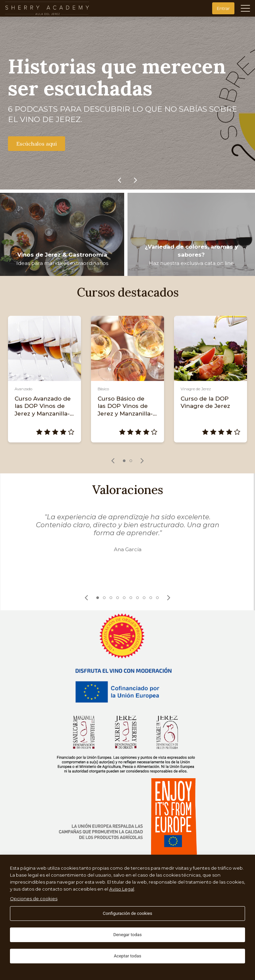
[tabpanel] (44, 379)
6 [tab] (131, 598)
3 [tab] (111, 598)
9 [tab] (151, 598)
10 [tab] (157, 598)
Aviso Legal (122, 889)
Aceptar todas (128, 956)
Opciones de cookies (34, 899)
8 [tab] (144, 598)
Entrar (223, 8)
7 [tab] (137, 598)
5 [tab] (124, 598)
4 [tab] (118, 598)
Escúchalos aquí (37, 144)
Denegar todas (127, 935)
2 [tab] (131, 461)
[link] (120, 180)
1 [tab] (124, 461)
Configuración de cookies (128, 913)
